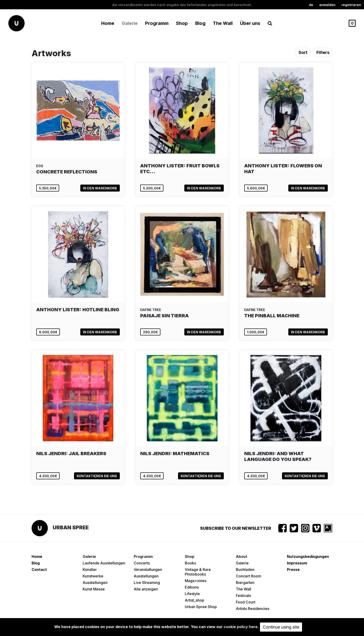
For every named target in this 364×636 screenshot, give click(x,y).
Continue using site (281, 627)
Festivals (243, 596)
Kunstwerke (93, 576)
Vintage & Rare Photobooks (198, 572)
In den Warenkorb (100, 188)
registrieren (351, 5)
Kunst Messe (94, 589)
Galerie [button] (130, 23)
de (311, 5)
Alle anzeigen (146, 589)
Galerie (242, 563)
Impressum (297, 563)
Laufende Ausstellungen (104, 563)
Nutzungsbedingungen (308, 556)
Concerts (142, 563)
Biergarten (245, 583)
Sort (303, 52)
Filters (323, 52)
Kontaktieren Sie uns (97, 476)
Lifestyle (192, 594)
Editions (192, 587)
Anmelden (327, 5)
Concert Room (249, 576)
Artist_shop (195, 600)
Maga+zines (196, 581)
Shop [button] (182, 23)
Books (190, 563)
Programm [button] (157, 23)
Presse (293, 570)
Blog (200, 23)
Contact (39, 570)
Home (108, 23)
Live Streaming (147, 583)
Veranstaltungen (148, 570)
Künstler (90, 570)
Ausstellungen (95, 583)
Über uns (250, 23)
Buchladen (245, 570)
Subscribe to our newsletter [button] (236, 528)
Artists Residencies (253, 609)
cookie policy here (240, 627)
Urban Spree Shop (201, 607)
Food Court (246, 602)
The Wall (223, 23)
